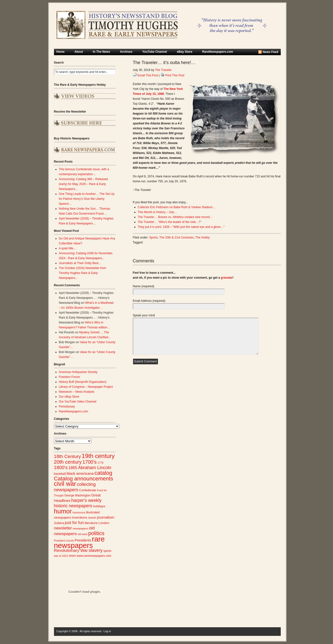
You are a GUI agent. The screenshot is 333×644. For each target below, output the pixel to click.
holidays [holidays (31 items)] (99, 506)
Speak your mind (144, 315)
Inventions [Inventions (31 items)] (80, 517)
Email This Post (148, 75)
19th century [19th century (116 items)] (98, 456)
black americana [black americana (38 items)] (80, 473)
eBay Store (184, 52)
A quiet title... (67, 248)
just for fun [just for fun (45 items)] (74, 523)
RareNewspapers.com (218, 52)
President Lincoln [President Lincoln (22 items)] (64, 541)
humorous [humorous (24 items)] (79, 512)
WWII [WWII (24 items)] (72, 556)
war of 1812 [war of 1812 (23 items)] (61, 556)
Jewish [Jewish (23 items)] (92, 518)
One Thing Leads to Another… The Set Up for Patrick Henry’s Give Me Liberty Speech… (87, 199)
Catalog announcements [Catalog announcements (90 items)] (84, 479)
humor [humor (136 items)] (63, 511)
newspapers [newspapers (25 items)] (80, 528)
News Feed (271, 52)
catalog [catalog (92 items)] (103, 473)
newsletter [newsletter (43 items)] (63, 528)
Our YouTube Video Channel (78, 402)
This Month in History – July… (157, 212)
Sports (153, 237)
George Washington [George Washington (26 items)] (77, 495)
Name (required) (144, 286)
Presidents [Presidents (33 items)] (83, 540)
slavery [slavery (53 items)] (96, 550)
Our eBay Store (69, 397)
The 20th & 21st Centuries (176, 237)
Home (61, 52)
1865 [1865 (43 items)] (73, 468)
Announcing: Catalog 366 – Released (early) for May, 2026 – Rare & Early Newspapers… (83, 184)
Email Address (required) (149, 301)
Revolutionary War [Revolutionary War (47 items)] (71, 551)
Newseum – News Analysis (77, 392)
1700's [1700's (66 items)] (90, 462)
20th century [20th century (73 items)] (68, 462)
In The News (102, 52)
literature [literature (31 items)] (91, 523)
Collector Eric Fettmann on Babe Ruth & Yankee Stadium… (177, 207)
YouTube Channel (155, 52)
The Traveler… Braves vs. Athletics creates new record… (175, 217)
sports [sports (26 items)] (107, 551)
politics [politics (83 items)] (96, 533)
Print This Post (175, 75)
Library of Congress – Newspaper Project (86, 387)
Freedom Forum (70, 377)
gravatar (227, 278)
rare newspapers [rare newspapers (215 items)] (79, 542)
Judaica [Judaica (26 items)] (59, 523)
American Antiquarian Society (78, 372)
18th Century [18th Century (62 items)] (68, 456)
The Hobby (202, 237)
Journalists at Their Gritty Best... (80, 263)
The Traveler (163, 70)
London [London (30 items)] (104, 523)
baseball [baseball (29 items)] (60, 474)
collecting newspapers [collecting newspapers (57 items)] (75, 487)
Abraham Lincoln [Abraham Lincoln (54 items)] (95, 468)
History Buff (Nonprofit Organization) (83, 382)
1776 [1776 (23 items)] (100, 463)
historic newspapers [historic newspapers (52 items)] (73, 506)
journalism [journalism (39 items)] (106, 517)
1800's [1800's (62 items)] (61, 467)
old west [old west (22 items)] (83, 534)
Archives (126, 52)
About (79, 52)
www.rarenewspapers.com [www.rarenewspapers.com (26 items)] (94, 556)
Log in (107, 631)
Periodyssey (67, 407)
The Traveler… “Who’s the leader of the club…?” (170, 222)
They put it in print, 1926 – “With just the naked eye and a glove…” (181, 227)
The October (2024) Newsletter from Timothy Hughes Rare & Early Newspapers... (83, 273)
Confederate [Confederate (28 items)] (88, 490)
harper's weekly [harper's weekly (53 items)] (86, 500)
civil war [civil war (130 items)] (65, 484)
